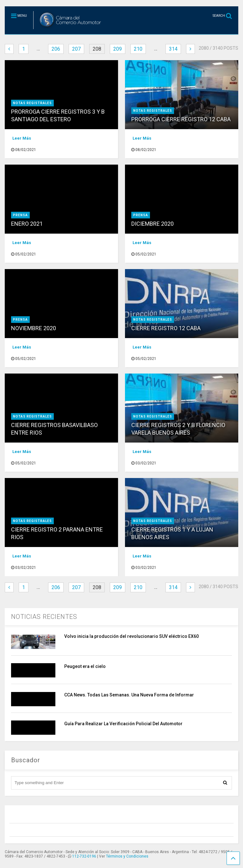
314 (173, 49)
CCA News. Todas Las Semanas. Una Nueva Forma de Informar (129, 695)
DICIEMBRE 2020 (153, 224)
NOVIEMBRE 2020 (34, 328)
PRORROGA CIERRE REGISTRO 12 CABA (181, 119)
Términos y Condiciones (127, 856)
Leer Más (22, 138)
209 (118, 49)
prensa (20, 215)
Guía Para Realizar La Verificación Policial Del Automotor (123, 724)
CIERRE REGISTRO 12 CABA (166, 328)
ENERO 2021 (27, 224)
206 (56, 49)
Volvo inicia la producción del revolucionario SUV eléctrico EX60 (131, 636)
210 (138, 49)
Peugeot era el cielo (85, 666)
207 (76, 49)
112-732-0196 (84, 856)
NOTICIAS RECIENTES (44, 617)
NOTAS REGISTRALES (32, 103)
